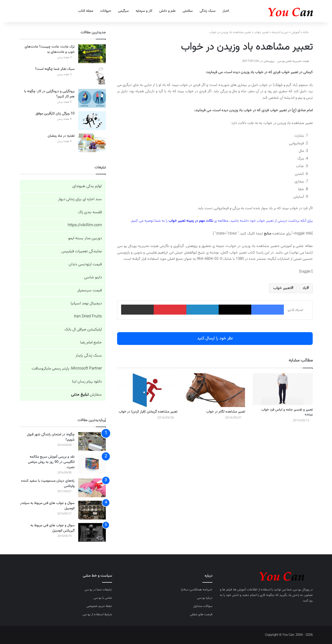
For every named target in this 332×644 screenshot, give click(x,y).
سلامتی (188, 11)
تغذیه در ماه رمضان (61, 136)
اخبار (226, 11)
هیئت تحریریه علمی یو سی (293, 61)
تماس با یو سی (103, 598)
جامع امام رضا (91, 343)
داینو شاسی (93, 277)
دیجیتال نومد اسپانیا (86, 303)
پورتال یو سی (301, 590)
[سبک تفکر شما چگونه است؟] (92, 76)
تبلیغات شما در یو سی (98, 590)
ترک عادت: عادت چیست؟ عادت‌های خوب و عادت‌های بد (50, 49)
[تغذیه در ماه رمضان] (92, 143)
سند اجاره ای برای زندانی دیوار (80, 199)
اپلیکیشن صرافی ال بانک (83, 330)
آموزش (296, 32)
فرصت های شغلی (201, 614)
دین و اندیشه (280, 32)
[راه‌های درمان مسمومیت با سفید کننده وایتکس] (92, 488)
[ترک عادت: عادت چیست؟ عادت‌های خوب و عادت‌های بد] (92, 54)
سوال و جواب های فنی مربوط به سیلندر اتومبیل (47, 506)
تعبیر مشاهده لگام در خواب (226, 412)
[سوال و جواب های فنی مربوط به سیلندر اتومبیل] (92, 510)
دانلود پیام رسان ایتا (87, 382)
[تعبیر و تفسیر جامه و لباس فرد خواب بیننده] (283, 389)
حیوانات (106, 11)
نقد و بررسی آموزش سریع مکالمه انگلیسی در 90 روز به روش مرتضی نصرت (51, 462)
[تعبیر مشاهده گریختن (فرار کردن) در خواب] (147, 390)
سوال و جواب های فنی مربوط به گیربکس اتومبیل (52, 528)
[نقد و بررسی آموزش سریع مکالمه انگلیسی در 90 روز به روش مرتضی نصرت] (92, 464)
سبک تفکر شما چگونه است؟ (55, 69)
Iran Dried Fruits (88, 316)
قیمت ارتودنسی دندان (85, 264)
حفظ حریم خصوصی (99, 606)
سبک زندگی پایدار (89, 356)
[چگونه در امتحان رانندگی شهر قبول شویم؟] (92, 441)
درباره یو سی (205, 598)
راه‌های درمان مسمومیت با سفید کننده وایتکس (48, 484)
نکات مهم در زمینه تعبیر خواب (191, 221)
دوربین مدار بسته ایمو (85, 238)
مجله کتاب (86, 11)
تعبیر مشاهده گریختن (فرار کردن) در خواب (148, 412)
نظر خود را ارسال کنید (215, 338)
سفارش (86, 395)
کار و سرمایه (144, 11)
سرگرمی (123, 11)
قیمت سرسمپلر (90, 290)
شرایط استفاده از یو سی (97, 614)
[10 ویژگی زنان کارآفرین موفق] (92, 121)
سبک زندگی (208, 11)
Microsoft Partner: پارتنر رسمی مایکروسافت (67, 369)
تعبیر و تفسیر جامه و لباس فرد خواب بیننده (287, 412)
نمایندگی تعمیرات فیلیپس (82, 251)
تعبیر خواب (261, 32)
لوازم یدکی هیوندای (87, 186)
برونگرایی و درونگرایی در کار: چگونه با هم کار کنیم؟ (49, 94)
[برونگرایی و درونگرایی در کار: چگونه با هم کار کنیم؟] (92, 98)
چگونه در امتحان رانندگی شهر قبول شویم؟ (51, 437)
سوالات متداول (203, 606)
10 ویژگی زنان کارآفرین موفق (55, 114)
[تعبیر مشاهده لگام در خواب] (215, 390)
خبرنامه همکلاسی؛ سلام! (197, 590)
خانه (308, 32)
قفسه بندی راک (90, 212)
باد (304, 288)
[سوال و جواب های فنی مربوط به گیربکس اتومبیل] (92, 532)
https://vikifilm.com (85, 225)
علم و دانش (167, 11)
